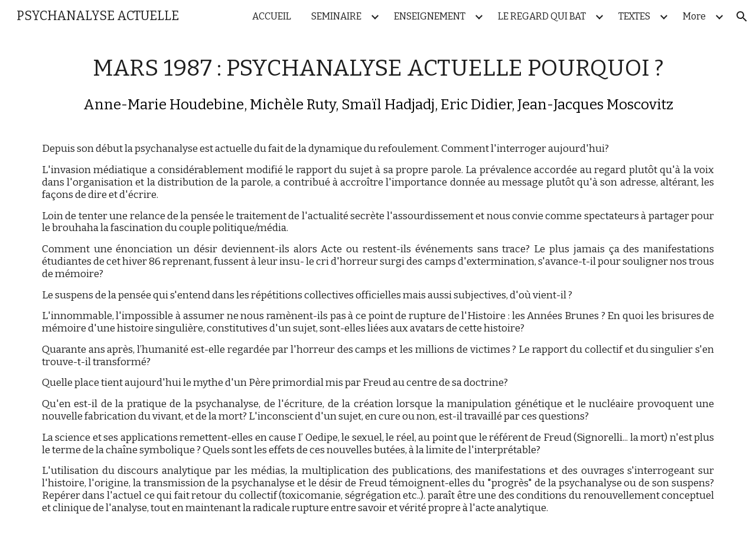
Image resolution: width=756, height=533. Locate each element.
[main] (378, 283)
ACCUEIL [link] (272, 16)
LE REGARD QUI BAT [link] (542, 16)
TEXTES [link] (634, 16)
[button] (742, 17)
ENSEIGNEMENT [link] (430, 16)
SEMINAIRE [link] (336, 16)
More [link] (694, 16)
